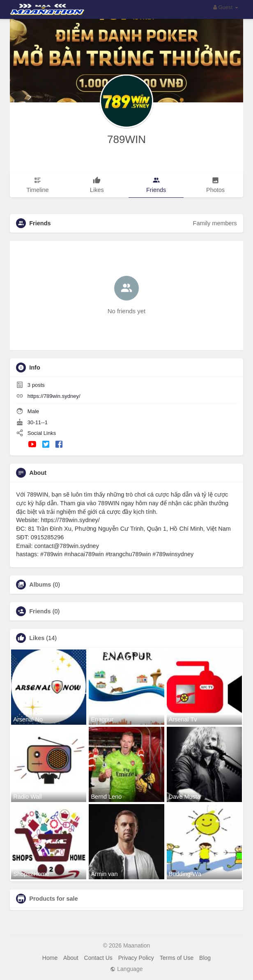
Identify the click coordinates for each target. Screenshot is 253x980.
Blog (205, 958)
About (71, 958)
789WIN (126, 139)
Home (50, 958)
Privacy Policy (136, 958)
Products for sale (53, 899)
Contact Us (98, 958)
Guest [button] (226, 7)
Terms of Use (177, 958)
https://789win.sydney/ (54, 396)
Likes (37, 638)
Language (126, 969)
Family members (215, 223)
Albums (40, 585)
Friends (40, 611)
